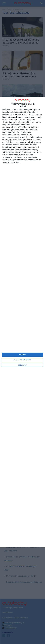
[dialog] (22, 322)
